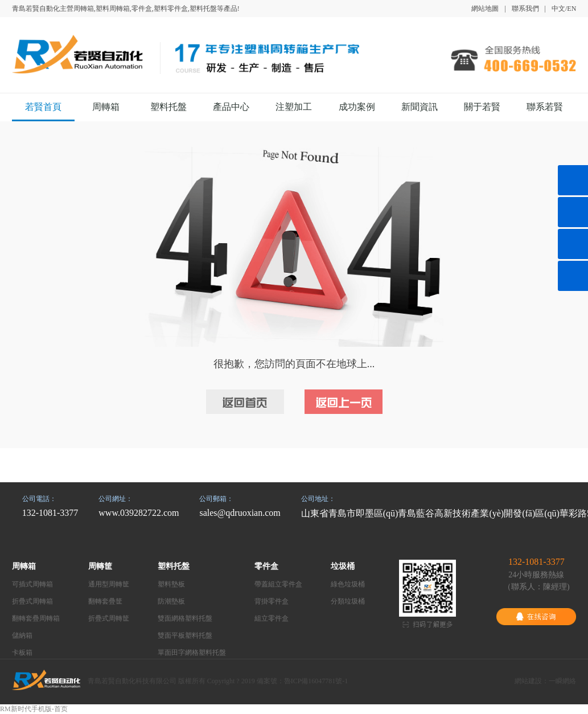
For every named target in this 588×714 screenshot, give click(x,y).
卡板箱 (22, 653)
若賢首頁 (43, 107)
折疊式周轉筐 (109, 618)
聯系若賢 (545, 107)
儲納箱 (22, 635)
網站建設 (528, 681)
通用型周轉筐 (109, 584)
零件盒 (266, 566)
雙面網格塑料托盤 (185, 618)
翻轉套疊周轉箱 (36, 618)
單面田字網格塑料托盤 (192, 653)
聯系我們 (525, 9)
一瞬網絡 (562, 681)
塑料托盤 (168, 107)
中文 (558, 9)
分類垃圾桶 (348, 601)
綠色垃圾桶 (348, 584)
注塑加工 (294, 107)
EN (571, 9)
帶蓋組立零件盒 (278, 584)
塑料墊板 (171, 584)
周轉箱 (106, 107)
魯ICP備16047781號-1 (316, 681)
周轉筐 (100, 566)
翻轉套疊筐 (105, 601)
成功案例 (357, 107)
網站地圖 (485, 9)
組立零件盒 (272, 618)
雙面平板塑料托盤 (185, 635)
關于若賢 (482, 107)
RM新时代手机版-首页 (34, 709)
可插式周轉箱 (32, 584)
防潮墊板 (171, 601)
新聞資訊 (420, 107)
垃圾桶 (343, 566)
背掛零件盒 (272, 601)
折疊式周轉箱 (32, 601)
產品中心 (231, 107)
